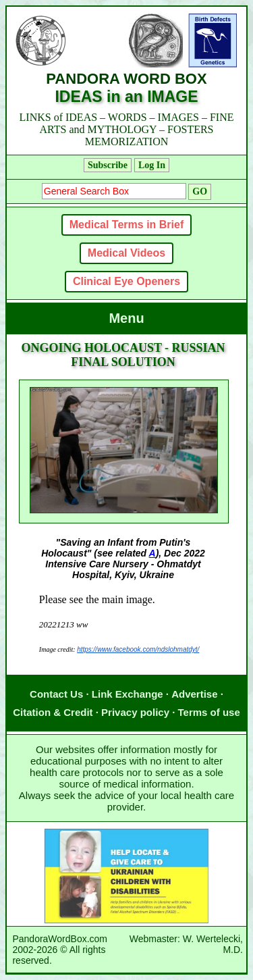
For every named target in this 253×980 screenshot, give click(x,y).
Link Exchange (128, 694)
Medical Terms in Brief (127, 225)
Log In (152, 165)
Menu (126, 318)
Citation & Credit (53, 712)
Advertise (194, 694)
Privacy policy (135, 712)
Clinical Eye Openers (126, 281)
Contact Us (56, 694)
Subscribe (108, 165)
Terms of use (209, 712)
